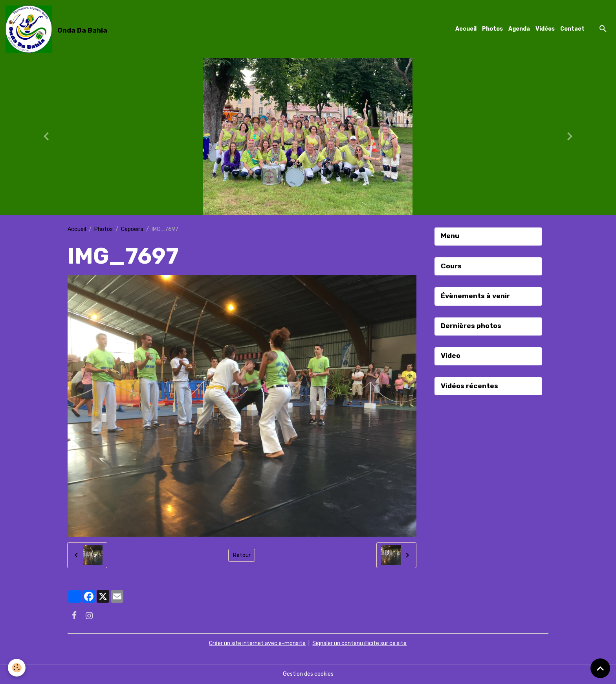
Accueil (466, 29)
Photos (492, 29)
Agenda (519, 29)
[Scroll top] (600, 668)
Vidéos (545, 29)
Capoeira (132, 229)
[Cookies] (17, 668)
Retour (242, 555)
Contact (572, 29)
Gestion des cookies (308, 674)
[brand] (58, 29)
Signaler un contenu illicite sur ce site (359, 643)
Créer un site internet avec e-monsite (257, 643)
